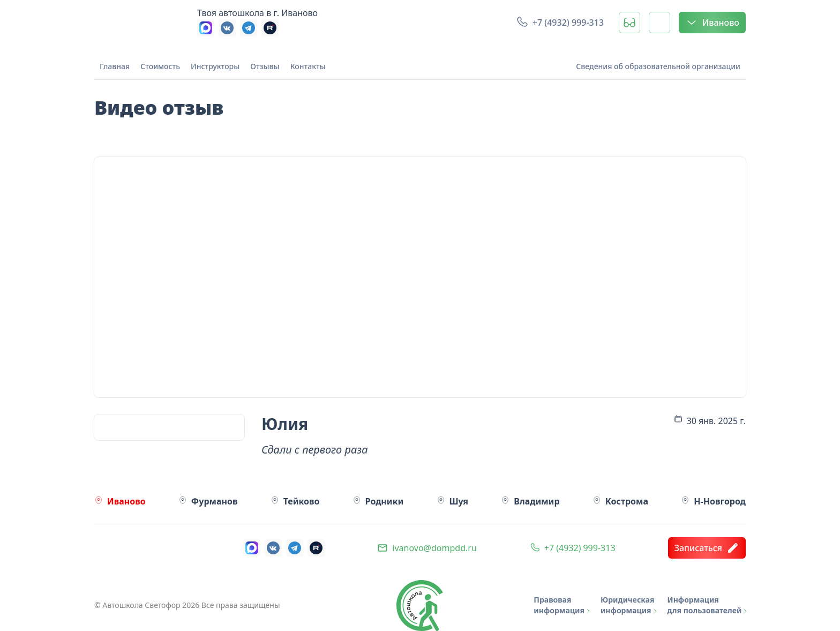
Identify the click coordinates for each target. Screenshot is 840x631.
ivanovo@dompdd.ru (434, 548)
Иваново (712, 23)
